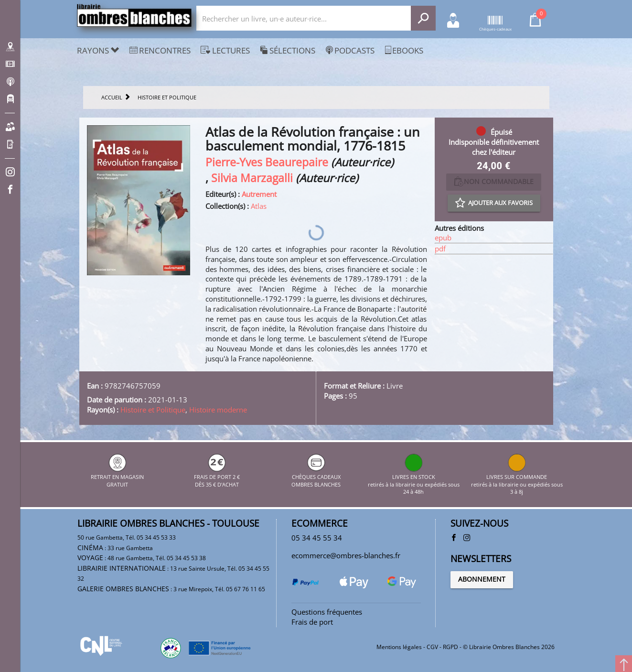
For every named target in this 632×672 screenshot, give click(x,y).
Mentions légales (399, 647)
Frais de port (312, 622)
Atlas (259, 206)
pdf (440, 249)
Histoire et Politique (153, 410)
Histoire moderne (218, 410)
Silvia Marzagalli (252, 178)
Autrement (259, 194)
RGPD (450, 647)
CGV (432, 647)
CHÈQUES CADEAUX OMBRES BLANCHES (316, 477)
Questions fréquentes (327, 612)
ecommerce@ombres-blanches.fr (346, 555)
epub (443, 238)
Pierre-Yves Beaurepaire (267, 162)
